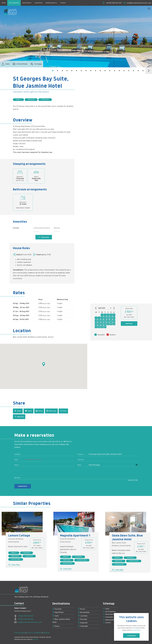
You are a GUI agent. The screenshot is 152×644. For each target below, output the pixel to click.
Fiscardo (57, 609)
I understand (131, 636)
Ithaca (56, 626)
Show (44, 237)
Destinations (27, 3)
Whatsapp (51, 411)
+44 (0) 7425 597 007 (24, 616)
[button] (53, 71)
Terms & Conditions (34, 633)
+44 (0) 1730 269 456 (24, 619)
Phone (16, 465)
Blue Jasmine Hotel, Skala (61, 621)
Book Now (129, 324)
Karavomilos (84, 612)
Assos (81, 609)
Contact (63, 3)
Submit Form (23, 486)
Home (4, 3)
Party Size (81, 460)
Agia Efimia (58, 612)
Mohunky (35, 639)
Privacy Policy (20, 633)
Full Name (17, 454)
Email (63, 411)
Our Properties (14, 3)
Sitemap (46, 633)
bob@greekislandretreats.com (28, 622)
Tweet (28, 411)
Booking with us (51, 3)
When (79, 465)
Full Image (36, 64)
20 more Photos (20, 64)
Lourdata (83, 616)
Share (6, 64)
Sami (55, 616)
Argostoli (83, 623)
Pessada (82, 619)
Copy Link (19, 417)
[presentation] (149, 64)
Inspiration (39, 3)
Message (17, 478)
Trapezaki (83, 626)
